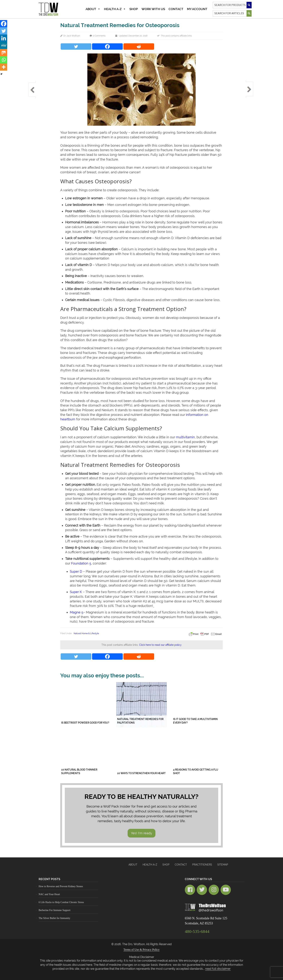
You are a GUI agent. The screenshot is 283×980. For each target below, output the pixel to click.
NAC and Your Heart (49, 894)
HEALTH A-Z (150, 865)
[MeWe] (4, 45)
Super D (76, 571)
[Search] (232, 5)
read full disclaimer (218, 969)
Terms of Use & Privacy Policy (141, 950)
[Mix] (4, 53)
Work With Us (153, 9)
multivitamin (185, 437)
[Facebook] (107, 46)
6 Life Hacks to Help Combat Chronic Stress (61, 902)
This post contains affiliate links (176, 36)
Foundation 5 (81, 563)
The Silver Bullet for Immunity (54, 918)
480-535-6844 (197, 931)
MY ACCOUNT (197, 9)
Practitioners (202, 865)
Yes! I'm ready (141, 833)
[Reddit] (139, 46)
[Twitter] (76, 46)
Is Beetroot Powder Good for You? (85, 723)
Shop (134, 9)
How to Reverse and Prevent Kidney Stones (61, 886)
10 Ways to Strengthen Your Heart (141, 773)
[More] (4, 67)
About (93, 9)
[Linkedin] (4, 38)
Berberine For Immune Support (55, 910)
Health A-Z (115, 9)
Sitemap (223, 865)
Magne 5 (77, 612)
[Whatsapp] (4, 60)
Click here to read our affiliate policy (160, 645)
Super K (76, 592)
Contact (176, 9)
